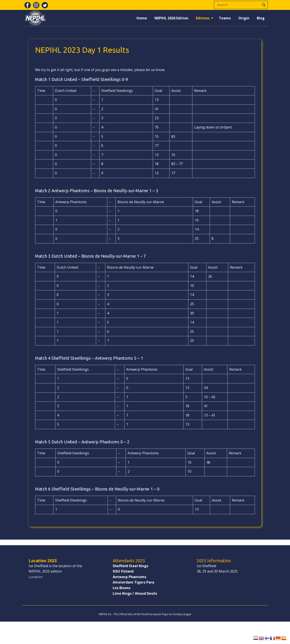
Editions (203, 18)
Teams (225, 18)
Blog (261, 18)
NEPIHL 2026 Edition (171, 18)
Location (36, 577)
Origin (244, 18)
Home (142, 18)
